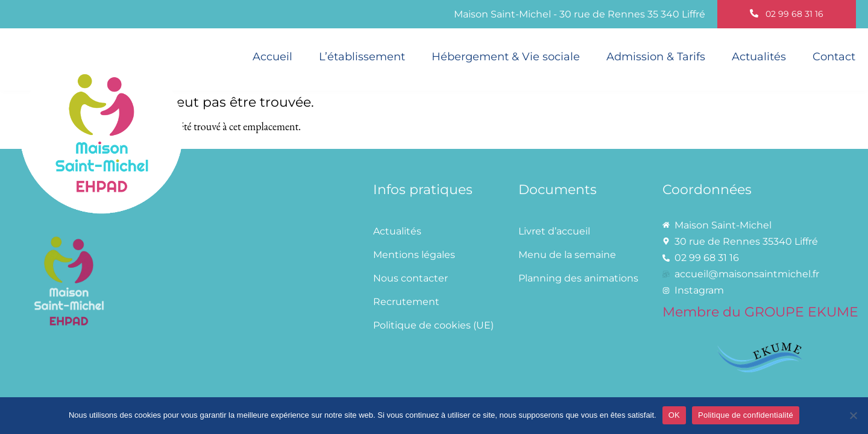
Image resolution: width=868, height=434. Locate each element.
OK (674, 415)
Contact (834, 56)
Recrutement (406, 302)
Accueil (272, 56)
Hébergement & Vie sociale (506, 56)
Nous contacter (410, 278)
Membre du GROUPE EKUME (760, 312)
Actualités (759, 56)
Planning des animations (578, 278)
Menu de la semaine (567, 255)
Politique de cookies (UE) (433, 325)
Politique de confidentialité (746, 415)
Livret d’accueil (554, 231)
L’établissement (362, 56)
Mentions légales (414, 255)
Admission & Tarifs (656, 56)
